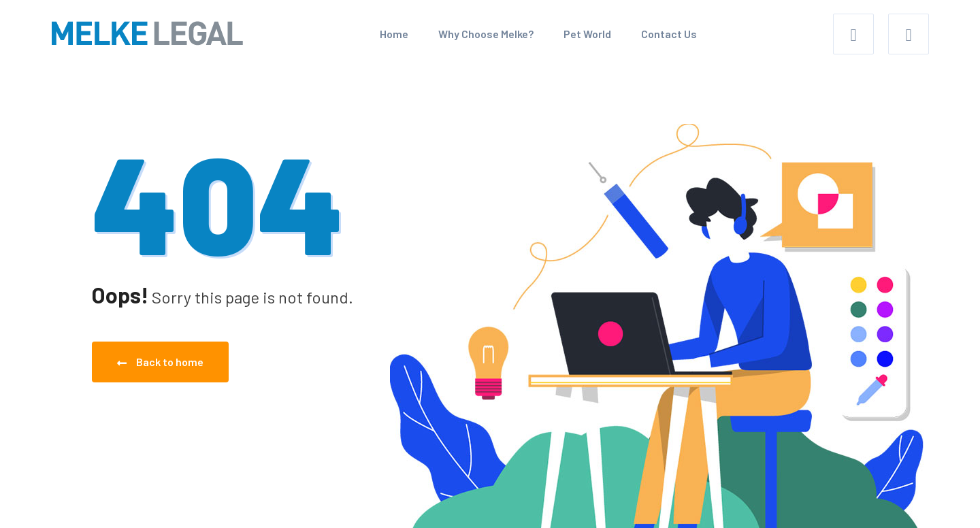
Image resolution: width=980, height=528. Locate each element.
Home (394, 34)
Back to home (160, 362)
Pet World (587, 34)
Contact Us (669, 34)
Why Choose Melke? (486, 34)
